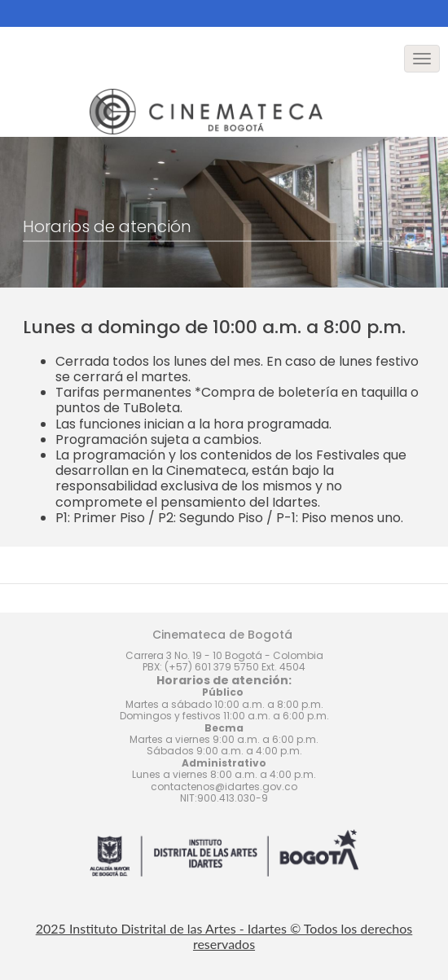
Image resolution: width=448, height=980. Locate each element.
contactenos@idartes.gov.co (224, 787)
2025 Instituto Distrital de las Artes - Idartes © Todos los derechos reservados (224, 936)
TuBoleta (152, 408)
